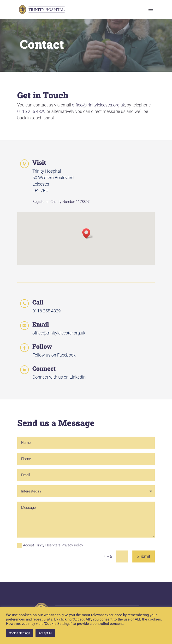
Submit (144, 556)
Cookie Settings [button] (20, 633)
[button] (88, 233)
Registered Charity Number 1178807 (61, 202)
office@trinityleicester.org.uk (98, 105)
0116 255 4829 (31, 111)
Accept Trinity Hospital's (50, 545)
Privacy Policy (72, 545)
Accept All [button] (45, 633)
